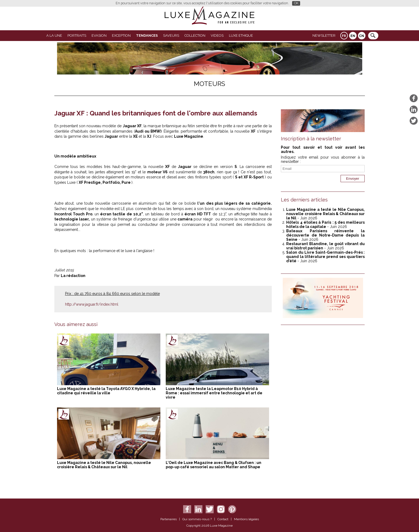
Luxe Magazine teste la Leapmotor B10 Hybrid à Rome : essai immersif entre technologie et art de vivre (214, 393)
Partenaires (169, 519)
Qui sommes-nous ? (197, 519)
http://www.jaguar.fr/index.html (92, 304)
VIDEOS (217, 35)
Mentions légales (246, 519)
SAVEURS (171, 35)
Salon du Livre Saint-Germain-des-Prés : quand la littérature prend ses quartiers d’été (325, 257)
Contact (223, 519)
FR (344, 36)
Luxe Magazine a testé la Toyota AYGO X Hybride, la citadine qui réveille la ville (106, 391)
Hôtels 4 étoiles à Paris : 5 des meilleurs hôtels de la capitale (325, 224)
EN (353, 36)
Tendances (147, 35)
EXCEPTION (121, 35)
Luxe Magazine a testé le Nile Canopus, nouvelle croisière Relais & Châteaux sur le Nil (104, 465)
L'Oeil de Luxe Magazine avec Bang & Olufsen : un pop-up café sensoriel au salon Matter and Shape (214, 465)
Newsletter (324, 35)
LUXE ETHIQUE (241, 35)
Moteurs (209, 84)
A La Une (54, 35)
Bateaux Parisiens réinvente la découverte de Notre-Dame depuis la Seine (325, 235)
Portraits (77, 35)
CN (362, 36)
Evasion (99, 35)
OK (296, 3)
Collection (195, 35)
